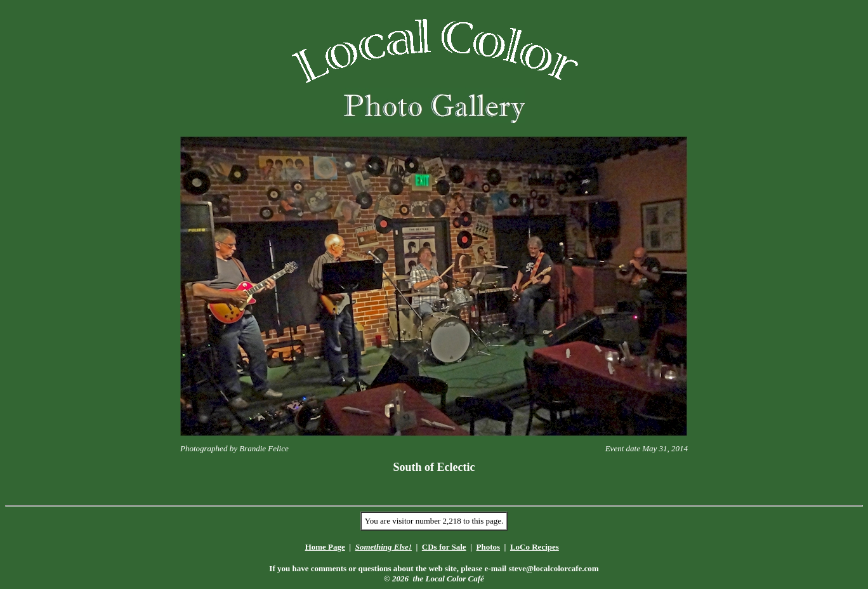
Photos (488, 547)
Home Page (325, 547)
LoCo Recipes (535, 547)
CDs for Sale (444, 547)
